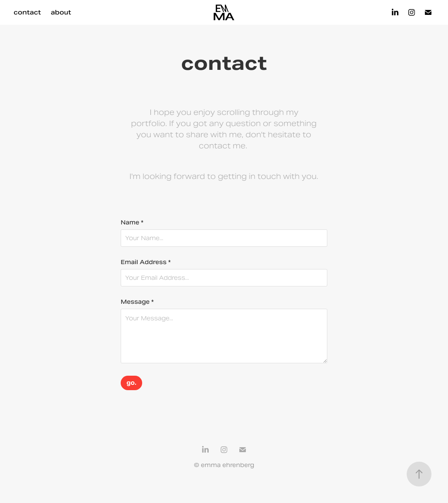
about (61, 12)
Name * (132, 222)
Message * (137, 302)
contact (27, 12)
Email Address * (146, 262)
